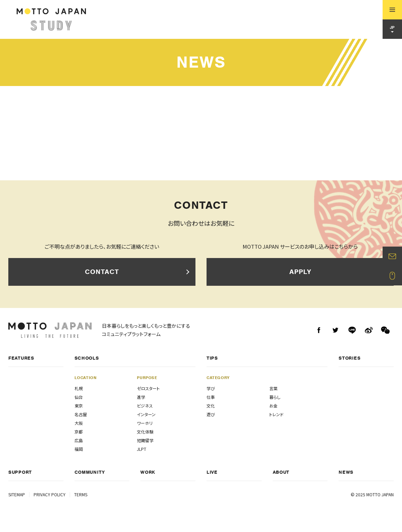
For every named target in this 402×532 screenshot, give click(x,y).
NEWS (346, 472)
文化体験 (145, 432)
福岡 (79, 449)
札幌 (79, 388)
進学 (141, 397)
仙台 (79, 397)
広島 (79, 440)
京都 (79, 432)
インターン (146, 414)
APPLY (300, 272)
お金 (273, 406)
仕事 (211, 397)
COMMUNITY (90, 472)
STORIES (349, 358)
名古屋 (81, 414)
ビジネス (145, 406)
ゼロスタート (148, 388)
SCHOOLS (87, 358)
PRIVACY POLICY (50, 494)
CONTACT (102, 272)
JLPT (142, 449)
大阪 (79, 423)
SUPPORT (20, 472)
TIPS (212, 358)
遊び (211, 414)
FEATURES (21, 358)
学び (211, 388)
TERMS (81, 494)
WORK (148, 472)
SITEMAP (17, 494)
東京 (79, 406)
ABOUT (281, 472)
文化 (211, 406)
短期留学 (145, 440)
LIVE (212, 472)
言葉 (273, 388)
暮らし (275, 397)
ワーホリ (145, 423)
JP (392, 27)
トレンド (276, 414)
